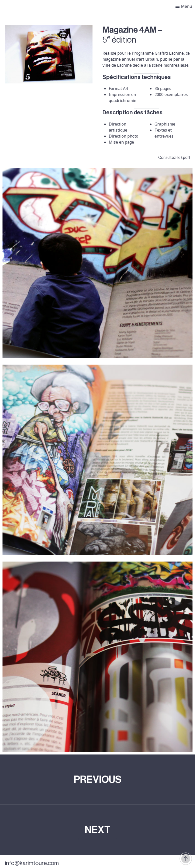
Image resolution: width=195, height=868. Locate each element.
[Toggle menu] (184, 6)
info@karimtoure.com (32, 863)
